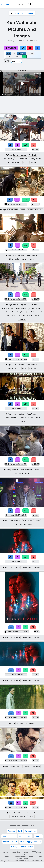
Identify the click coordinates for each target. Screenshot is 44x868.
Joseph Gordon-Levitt (35, 312)
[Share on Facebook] (37, 48)
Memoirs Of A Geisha (35, 210)
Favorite (11, 48)
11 (26, 200)
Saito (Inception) (8, 159)
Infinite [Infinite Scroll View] (22, 53)
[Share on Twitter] (23, 48)
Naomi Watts (31, 813)
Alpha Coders (6, 4)
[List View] (14, 53)
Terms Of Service (9, 836)
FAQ (20, 831)
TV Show (37, 567)
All (7, 61)
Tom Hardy (33, 155)
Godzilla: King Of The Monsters (22, 524)
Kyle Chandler (28, 521)
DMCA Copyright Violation (31, 842)
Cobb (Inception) (36, 159)
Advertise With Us (10, 842)
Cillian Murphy (14, 259)
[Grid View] (9, 53)
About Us (11, 831)
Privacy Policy (31, 831)
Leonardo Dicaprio (14, 162)
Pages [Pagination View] (30, 53)
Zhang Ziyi (15, 470)
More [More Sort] (17, 56)
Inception (33, 162)
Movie (17, 13)
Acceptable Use (25, 836)
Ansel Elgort (27, 567)
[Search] (31, 4)
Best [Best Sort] (9, 56)
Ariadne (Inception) (36, 308)
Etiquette (38, 836)
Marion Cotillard (14, 368)
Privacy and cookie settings (22, 847)
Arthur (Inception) (18, 312)
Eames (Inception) (20, 155)
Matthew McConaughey (31, 766)
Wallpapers (17, 61)
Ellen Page (6, 312)
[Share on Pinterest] (30, 48)
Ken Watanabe (28, 13)
